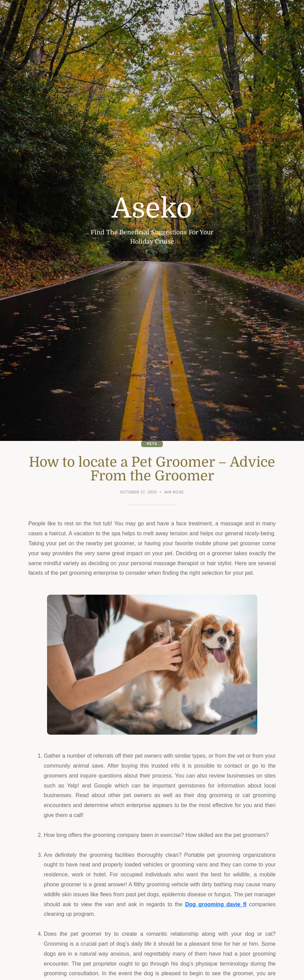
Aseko (152, 209)
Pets (152, 444)
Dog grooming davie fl (216, 904)
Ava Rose (174, 492)
